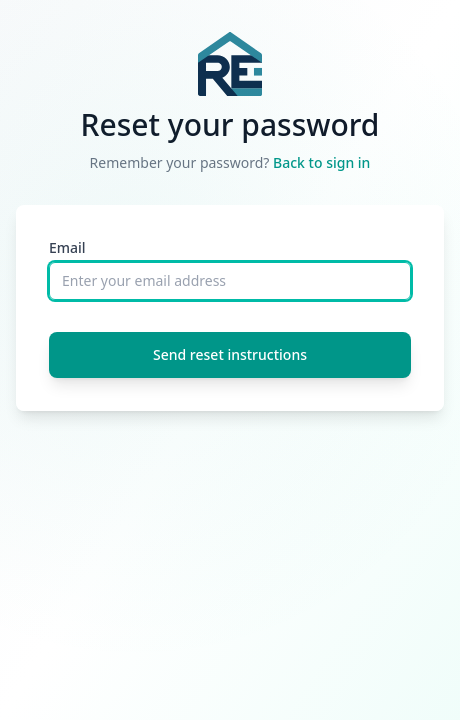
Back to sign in (321, 162)
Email (67, 247)
